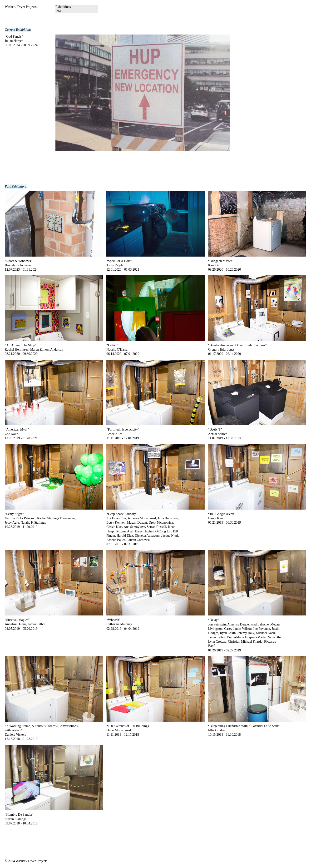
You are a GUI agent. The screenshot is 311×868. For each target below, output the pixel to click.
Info (58, 11)
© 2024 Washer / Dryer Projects (26, 861)
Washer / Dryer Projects (21, 7)
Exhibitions (63, 7)
